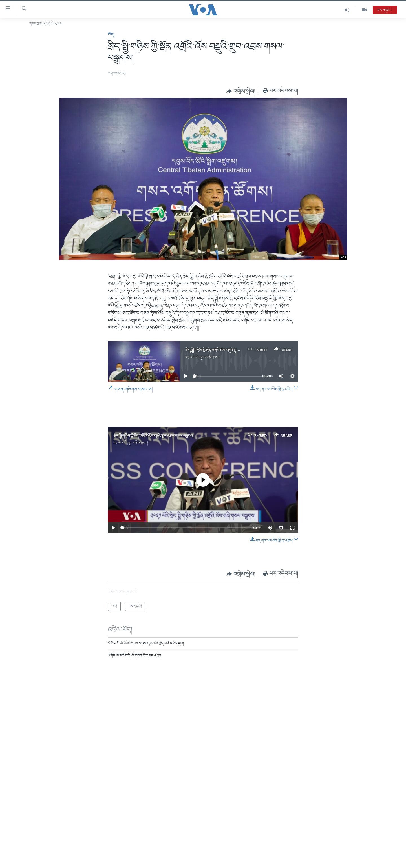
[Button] (241, 91)
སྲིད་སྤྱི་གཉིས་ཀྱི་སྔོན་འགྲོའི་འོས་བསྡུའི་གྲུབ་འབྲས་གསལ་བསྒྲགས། (226, 350)
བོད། (111, 35)
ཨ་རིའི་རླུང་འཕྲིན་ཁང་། (205, 357)
